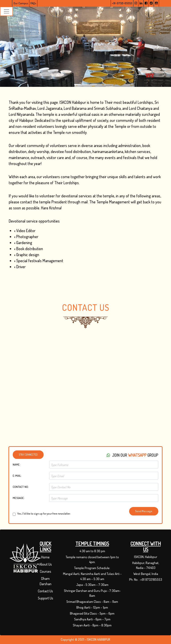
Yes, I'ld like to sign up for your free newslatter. (44, 514)
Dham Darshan (46, 581)
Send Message (144, 511)
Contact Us (45, 591)
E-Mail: (17, 476)
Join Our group (132, 455)
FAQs (33, 3)
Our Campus (21, 3)
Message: (19, 498)
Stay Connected (28, 455)
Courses (46, 571)
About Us (46, 564)
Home (45, 557)
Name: (16, 464)
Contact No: (21, 487)
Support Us (46, 598)
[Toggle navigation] (6, 11)
